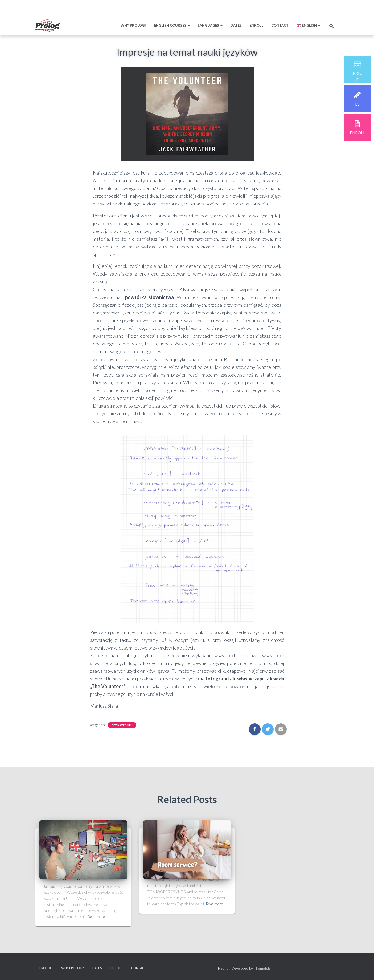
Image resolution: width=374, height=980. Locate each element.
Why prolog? (133, 25)
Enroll (256, 25)
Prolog (46, 968)
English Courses (172, 25)
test (357, 104)
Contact (280, 25)
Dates (236, 25)
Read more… (98, 916)
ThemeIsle (262, 968)
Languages (210, 25)
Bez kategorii (122, 725)
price (357, 76)
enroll (357, 133)
